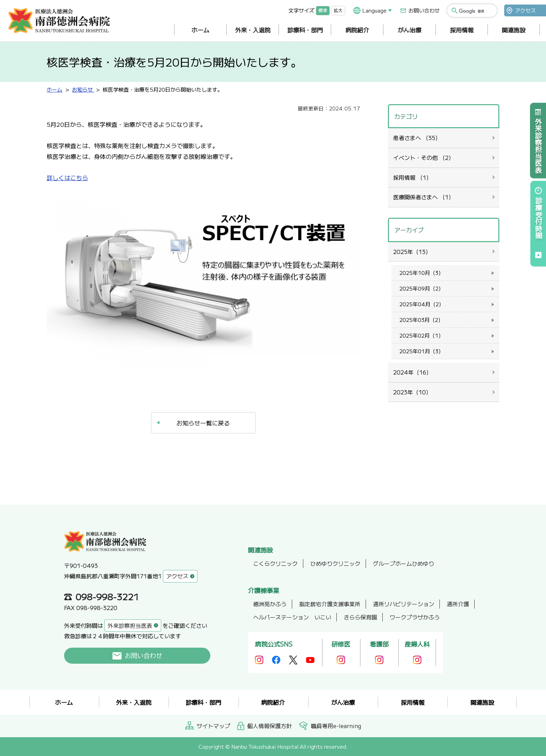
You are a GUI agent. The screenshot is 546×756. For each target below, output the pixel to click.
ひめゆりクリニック (335, 563)
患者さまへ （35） (417, 138)
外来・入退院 (253, 30)
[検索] (476, 11)
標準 (323, 10)
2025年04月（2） (422, 304)
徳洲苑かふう (270, 604)
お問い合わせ (424, 10)
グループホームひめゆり (404, 563)
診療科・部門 (305, 30)
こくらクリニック (275, 563)
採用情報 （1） (412, 177)
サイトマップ (213, 726)
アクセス (525, 10)
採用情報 (462, 30)
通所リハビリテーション (404, 604)
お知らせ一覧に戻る (203, 423)
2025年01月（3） (422, 351)
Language (374, 10)
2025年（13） (412, 252)
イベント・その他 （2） (424, 157)
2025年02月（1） (422, 335)
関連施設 (514, 30)
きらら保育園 (360, 617)
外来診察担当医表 (538, 146)
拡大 (338, 10)
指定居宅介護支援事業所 (330, 604)
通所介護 (458, 604)
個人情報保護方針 (270, 726)
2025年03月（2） (421, 320)
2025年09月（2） (422, 288)
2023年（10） (412, 392)
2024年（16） (412, 372)
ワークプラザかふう (415, 617)
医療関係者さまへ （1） (424, 197)
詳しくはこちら (67, 178)
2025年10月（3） (422, 273)
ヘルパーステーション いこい (292, 617)
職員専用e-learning (336, 726)
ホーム (200, 30)
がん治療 (409, 30)
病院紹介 (357, 30)
